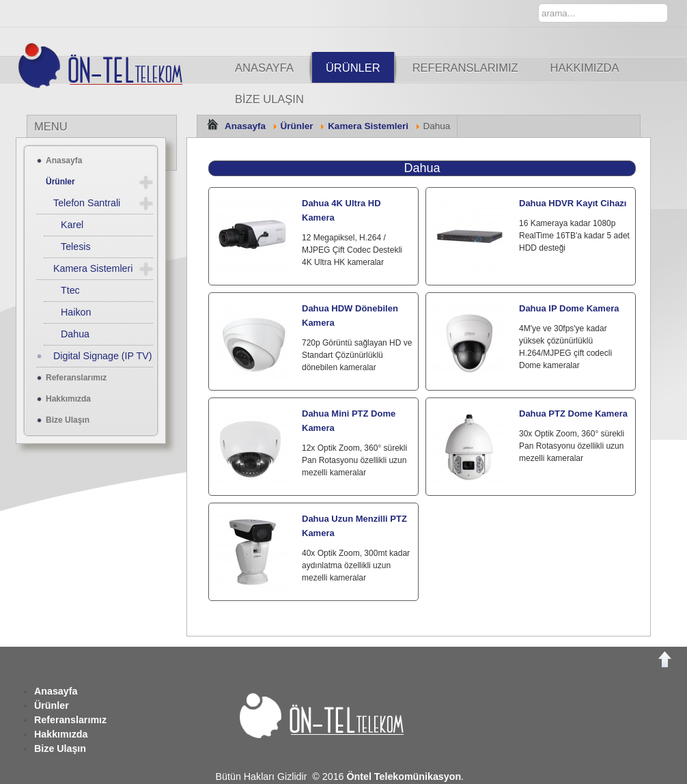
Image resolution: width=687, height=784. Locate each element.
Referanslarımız (465, 68)
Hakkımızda (585, 68)
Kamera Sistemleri (368, 126)
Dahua (422, 168)
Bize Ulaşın (269, 99)
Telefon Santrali (87, 203)
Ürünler (353, 68)
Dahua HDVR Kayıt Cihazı (573, 203)
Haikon (76, 312)
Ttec (70, 290)
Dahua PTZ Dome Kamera (573, 414)
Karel (72, 225)
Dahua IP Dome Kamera (569, 308)
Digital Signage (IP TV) (102, 356)
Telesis (76, 247)
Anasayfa (264, 68)
